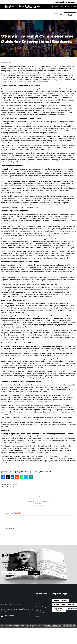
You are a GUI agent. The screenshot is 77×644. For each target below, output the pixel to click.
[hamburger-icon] (56, 15)
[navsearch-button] (61, 14)
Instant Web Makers (53, 624)
